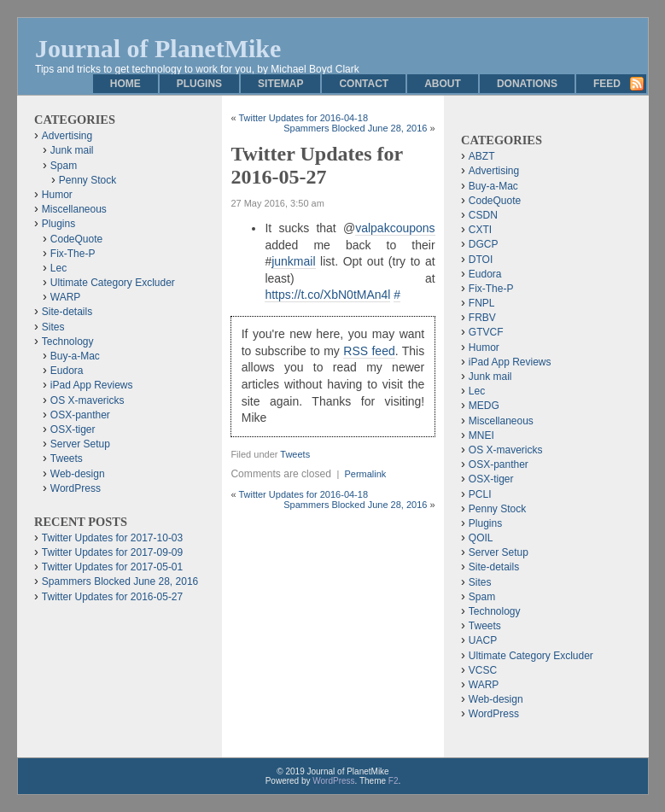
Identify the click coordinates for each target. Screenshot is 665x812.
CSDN (483, 215)
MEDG (484, 406)
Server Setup (80, 444)
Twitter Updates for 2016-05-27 (112, 597)
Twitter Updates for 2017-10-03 (112, 538)
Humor (57, 195)
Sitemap (280, 84)
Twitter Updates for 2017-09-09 (112, 552)
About (443, 84)
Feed (607, 84)
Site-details (67, 312)
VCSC (483, 670)
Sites (53, 327)
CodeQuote (76, 239)
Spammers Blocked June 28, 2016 (355, 128)
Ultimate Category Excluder (113, 283)
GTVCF (486, 332)
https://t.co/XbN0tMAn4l (327, 295)
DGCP (484, 244)
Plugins (199, 84)
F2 (394, 781)
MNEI (481, 435)
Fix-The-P (73, 254)
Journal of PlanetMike (158, 48)
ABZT (482, 156)
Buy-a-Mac (75, 356)
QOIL (481, 538)
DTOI (481, 260)
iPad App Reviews (92, 385)
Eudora (67, 371)
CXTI (480, 230)
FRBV (482, 318)
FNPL (482, 303)
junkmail (293, 261)
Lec (58, 268)
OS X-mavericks (87, 400)
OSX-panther (80, 415)
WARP (66, 297)
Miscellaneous (74, 209)
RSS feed (369, 351)
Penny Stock (87, 180)
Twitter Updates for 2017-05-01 (112, 567)
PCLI (480, 494)
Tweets (295, 454)
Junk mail (72, 150)
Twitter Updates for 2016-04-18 (303, 118)
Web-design (78, 474)
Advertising (67, 136)
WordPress (76, 488)
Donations (527, 84)
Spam (64, 166)
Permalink (365, 474)
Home (125, 84)
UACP (483, 640)
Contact (364, 84)
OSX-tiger (73, 429)
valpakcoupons (395, 228)
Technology (68, 342)
